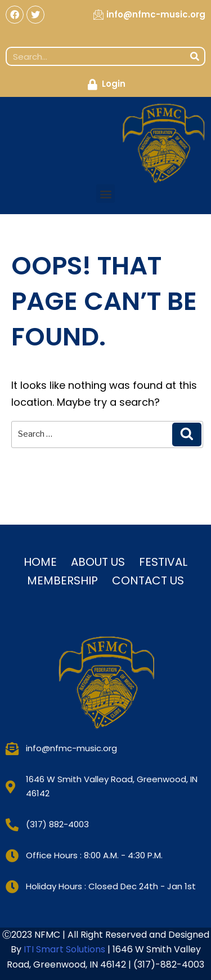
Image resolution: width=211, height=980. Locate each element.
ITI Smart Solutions (66, 949)
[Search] (195, 56)
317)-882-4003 (171, 965)
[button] (105, 194)
